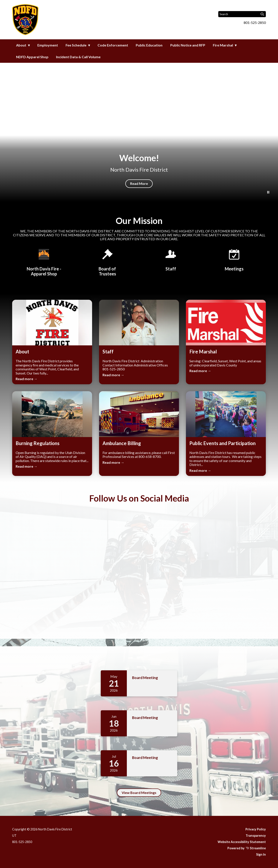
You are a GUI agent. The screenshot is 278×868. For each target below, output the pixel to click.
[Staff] (171, 259)
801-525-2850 (255, 22)
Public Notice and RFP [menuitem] (188, 45)
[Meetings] (234, 259)
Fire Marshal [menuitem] (223, 45)
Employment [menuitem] (48, 45)
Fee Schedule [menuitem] (76, 45)
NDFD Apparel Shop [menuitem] (32, 57)
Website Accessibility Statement (242, 842)
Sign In (261, 854)
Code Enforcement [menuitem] (113, 45)
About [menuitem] (21, 45)
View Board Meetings (139, 793)
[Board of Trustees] (107, 262)
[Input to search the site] (242, 14)
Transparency (256, 836)
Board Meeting (145, 678)
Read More (139, 183)
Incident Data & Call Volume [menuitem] (78, 57)
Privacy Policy (256, 829)
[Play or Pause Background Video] (268, 192)
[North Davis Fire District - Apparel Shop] (44, 262)
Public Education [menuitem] (149, 45)
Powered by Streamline (247, 848)
